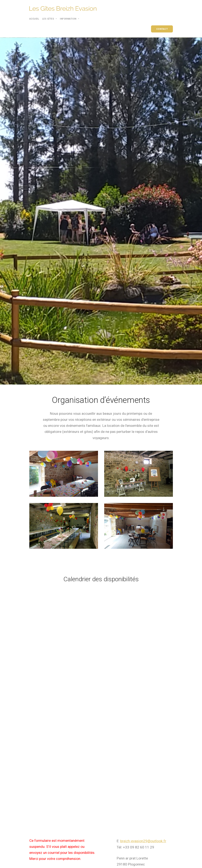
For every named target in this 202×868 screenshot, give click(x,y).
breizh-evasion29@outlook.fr (143, 841)
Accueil (34, 19)
